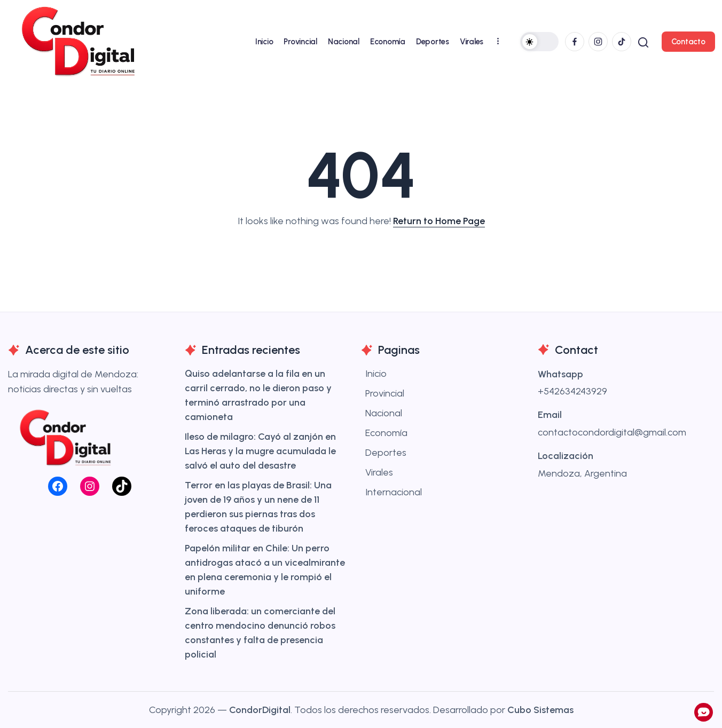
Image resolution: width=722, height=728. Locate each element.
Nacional (384, 413)
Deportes (386, 453)
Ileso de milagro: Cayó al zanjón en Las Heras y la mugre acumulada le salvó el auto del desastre (260, 451)
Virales (379, 472)
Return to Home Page (439, 221)
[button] (538, 42)
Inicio (376, 374)
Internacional (394, 492)
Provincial (385, 393)
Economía (386, 433)
